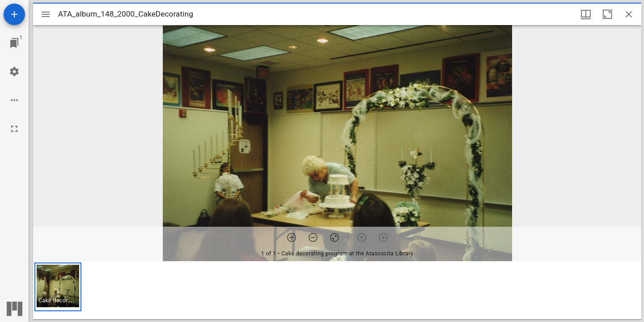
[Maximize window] (607, 14)
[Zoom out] (313, 237)
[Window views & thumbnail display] (586, 14)
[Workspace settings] (14, 72)
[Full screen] (14, 129)
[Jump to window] (14, 43)
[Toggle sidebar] (46, 14)
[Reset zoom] (335, 237)
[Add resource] (14, 14)
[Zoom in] (292, 237)
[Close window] (629, 14)
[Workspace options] (14, 100)
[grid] (337, 290)
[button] (58, 287)
